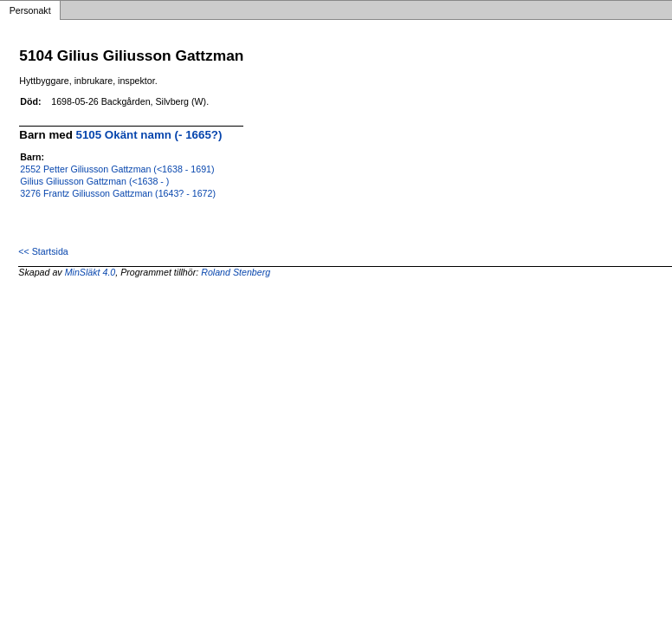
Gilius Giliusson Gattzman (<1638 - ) (94, 181)
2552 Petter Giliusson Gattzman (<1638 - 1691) (117, 169)
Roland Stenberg (236, 272)
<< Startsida (43, 251)
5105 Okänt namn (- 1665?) (149, 135)
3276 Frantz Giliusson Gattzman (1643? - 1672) (118, 193)
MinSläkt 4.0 (90, 272)
